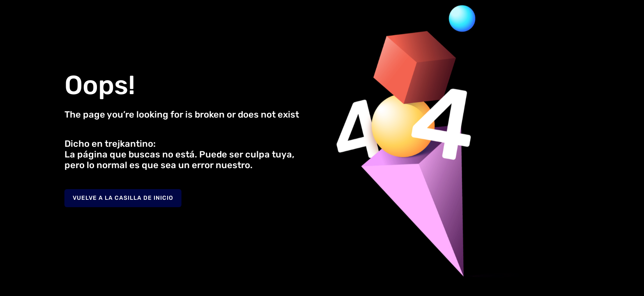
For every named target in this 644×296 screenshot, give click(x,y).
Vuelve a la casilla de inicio (123, 198)
